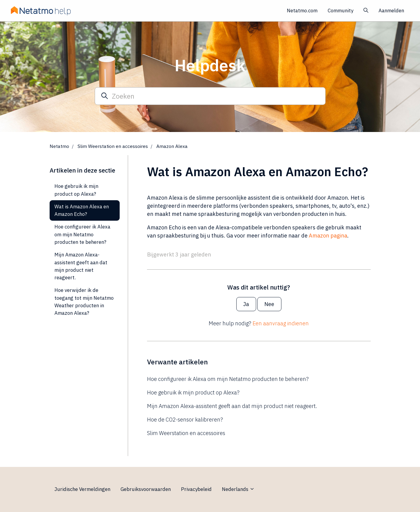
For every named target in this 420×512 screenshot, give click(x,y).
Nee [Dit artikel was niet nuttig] (269, 304)
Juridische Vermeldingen (82, 489)
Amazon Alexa (172, 146)
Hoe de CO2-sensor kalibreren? (185, 420)
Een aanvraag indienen (281, 323)
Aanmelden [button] (391, 11)
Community (340, 11)
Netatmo (59, 146)
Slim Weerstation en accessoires (113, 146)
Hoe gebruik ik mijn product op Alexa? (193, 392)
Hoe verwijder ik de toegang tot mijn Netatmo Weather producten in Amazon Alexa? (84, 302)
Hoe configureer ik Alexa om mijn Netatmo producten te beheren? (228, 379)
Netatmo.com (302, 11)
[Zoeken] (210, 96)
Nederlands (238, 489)
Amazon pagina (328, 236)
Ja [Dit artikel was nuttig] (246, 304)
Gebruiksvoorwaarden (146, 489)
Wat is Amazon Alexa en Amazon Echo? (82, 210)
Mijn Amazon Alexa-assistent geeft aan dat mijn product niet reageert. (232, 406)
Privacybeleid (196, 489)
